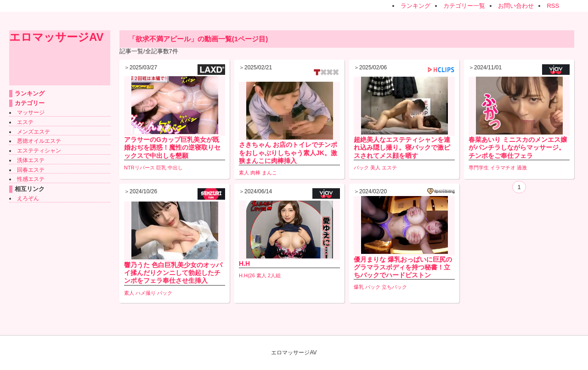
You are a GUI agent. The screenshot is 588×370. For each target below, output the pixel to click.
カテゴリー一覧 (464, 6)
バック (361, 168)
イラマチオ (503, 168)
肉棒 (255, 173)
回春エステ (31, 170)
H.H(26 (247, 275)
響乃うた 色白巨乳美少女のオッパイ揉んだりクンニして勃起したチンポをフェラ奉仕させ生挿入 (173, 273)
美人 (375, 168)
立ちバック (394, 287)
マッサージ (31, 112)
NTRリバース (139, 168)
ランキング (416, 6)
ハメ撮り (146, 293)
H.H (244, 263)
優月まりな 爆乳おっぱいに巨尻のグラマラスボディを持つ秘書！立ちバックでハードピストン (403, 267)
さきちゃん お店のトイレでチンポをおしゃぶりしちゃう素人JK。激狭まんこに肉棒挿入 (288, 152)
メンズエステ (34, 132)
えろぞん (28, 198)
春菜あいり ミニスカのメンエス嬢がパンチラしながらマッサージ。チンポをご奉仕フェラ (518, 147)
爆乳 (359, 287)
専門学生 (479, 168)
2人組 (274, 275)
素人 (244, 173)
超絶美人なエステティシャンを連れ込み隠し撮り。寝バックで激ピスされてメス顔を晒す (402, 147)
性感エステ (31, 179)
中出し (175, 168)
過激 (522, 168)
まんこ (269, 173)
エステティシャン (39, 151)
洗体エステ (31, 160)
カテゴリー (30, 103)
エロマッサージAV (57, 37)
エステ (25, 122)
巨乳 (161, 168)
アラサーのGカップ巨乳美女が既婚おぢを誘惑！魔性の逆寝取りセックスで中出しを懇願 (172, 147)
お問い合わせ (516, 6)
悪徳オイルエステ (39, 141)
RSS (553, 6)
